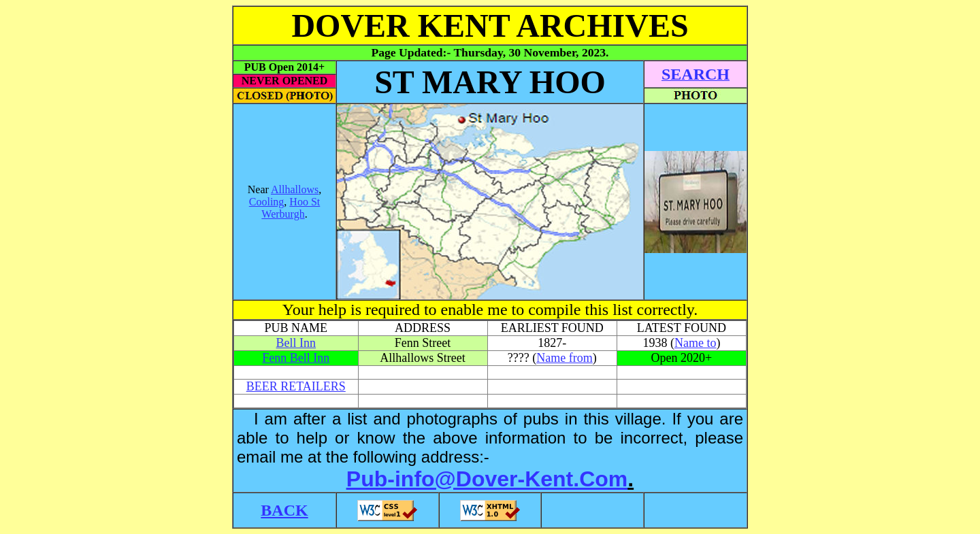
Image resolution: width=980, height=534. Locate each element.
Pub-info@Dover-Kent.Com (487, 479)
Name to (695, 343)
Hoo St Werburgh (291, 208)
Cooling (267, 202)
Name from (564, 358)
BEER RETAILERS (296, 386)
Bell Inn (296, 343)
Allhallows (295, 189)
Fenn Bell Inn (296, 358)
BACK (284, 510)
